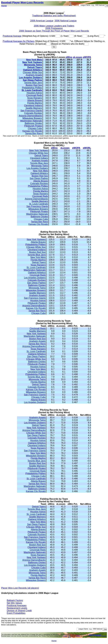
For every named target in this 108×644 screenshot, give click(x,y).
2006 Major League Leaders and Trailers (54, 26)
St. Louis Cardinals (32, 90)
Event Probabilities (16, 613)
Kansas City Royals (32, 131)
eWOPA (76, 148)
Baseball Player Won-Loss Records (22, 3)
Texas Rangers (35, 98)
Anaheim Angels (34, 75)
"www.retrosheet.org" (95, 634)
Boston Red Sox (34, 85)
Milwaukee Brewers (32, 118)
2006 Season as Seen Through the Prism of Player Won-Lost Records (54, 31)
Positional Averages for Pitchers (19, 41)
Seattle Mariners (34, 108)
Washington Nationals (31, 121)
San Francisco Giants (31, 111)
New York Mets (34, 60)
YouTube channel (101, 636)
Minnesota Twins (33, 65)
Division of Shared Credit (19, 611)
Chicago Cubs (35, 128)
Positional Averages (17, 605)
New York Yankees (32, 62)
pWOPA (87, 57)
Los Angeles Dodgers (31, 78)
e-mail (65, 636)
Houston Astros (34, 93)
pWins (69, 57)
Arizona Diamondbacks (30, 116)
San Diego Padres (32, 80)
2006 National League (66, 21)
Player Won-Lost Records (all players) (20, 588)
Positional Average (12, 36)
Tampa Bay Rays (34, 133)
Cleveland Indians (33, 105)
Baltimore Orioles (33, 123)
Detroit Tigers (35, 67)
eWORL (87, 148)
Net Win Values (14, 603)
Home (4, 6)
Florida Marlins (35, 103)
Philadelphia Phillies (32, 88)
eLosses (65, 148)
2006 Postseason (54, 28)
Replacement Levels (17, 608)
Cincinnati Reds (34, 95)
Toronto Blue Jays (33, 83)
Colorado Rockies (33, 113)
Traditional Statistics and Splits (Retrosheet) (54, 16)
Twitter (78, 636)
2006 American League (42, 21)
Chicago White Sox (32, 72)
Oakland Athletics (33, 70)
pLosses (78, 57)
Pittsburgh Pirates (33, 126)
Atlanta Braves (35, 100)
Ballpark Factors (15, 600)
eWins (54, 148)
